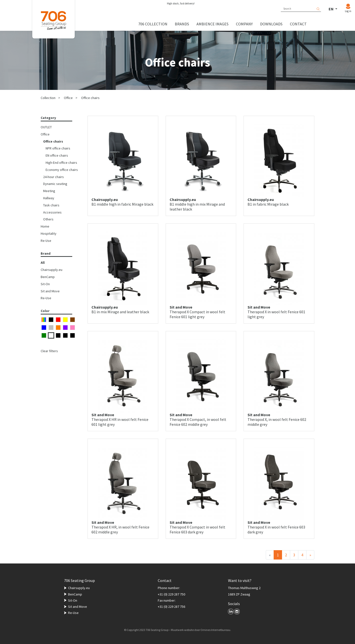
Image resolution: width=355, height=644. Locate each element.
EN (331, 9)
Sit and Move (50, 291)
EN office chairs (57, 155)
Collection (48, 98)
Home (45, 226)
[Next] (310, 555)
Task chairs (51, 205)
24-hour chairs (53, 177)
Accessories (52, 212)
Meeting (49, 191)
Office (68, 98)
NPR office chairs (58, 148)
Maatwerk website (182, 630)
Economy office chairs (62, 170)
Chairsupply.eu (52, 270)
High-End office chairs (61, 163)
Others (48, 219)
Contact (298, 24)
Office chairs (90, 98)
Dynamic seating (55, 184)
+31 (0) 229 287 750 (171, 594)
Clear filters (49, 351)
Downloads (271, 24)
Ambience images (213, 24)
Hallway (49, 198)
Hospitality (49, 233)
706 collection (153, 24)
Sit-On (45, 284)
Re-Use (46, 241)
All (43, 263)
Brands (182, 24)
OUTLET (46, 127)
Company (244, 24)
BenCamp (48, 277)
